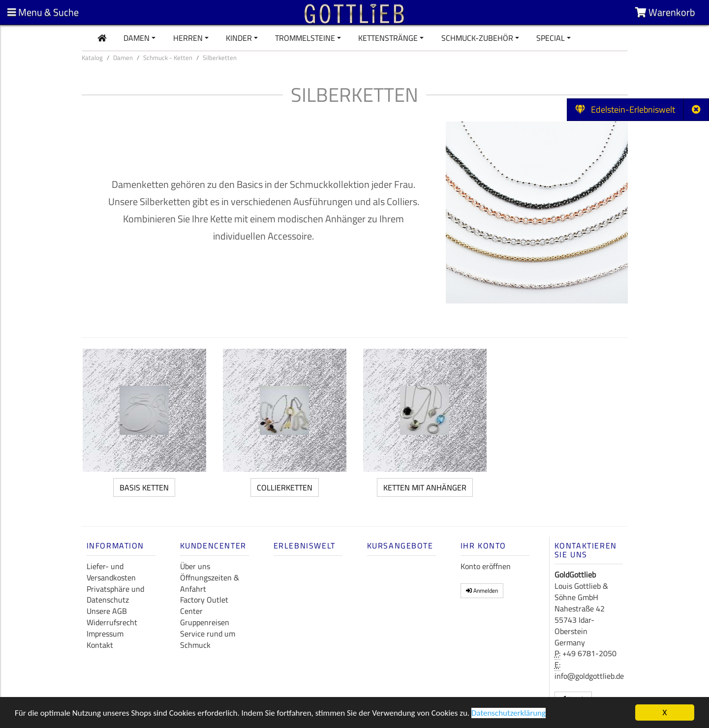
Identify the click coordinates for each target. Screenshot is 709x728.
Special (551, 38)
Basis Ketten (144, 487)
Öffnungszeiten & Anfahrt (210, 583)
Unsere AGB (107, 611)
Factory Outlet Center (204, 605)
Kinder (239, 38)
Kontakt (100, 645)
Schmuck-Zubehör (477, 38)
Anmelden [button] (482, 591)
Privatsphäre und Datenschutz (115, 594)
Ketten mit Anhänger (425, 487)
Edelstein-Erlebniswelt (625, 109)
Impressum (105, 634)
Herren (188, 38)
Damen (137, 38)
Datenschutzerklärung (509, 713)
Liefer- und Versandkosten (111, 572)
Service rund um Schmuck (208, 639)
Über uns (195, 566)
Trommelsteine (305, 38)
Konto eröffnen (486, 566)
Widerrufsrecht (112, 622)
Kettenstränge (388, 38)
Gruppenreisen (205, 622)
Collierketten (285, 487)
